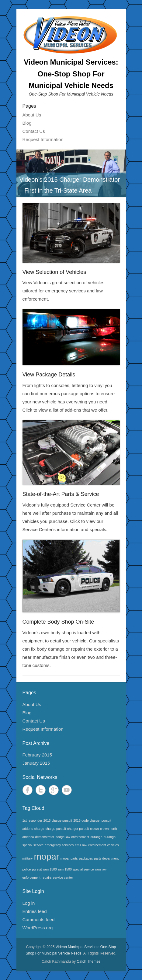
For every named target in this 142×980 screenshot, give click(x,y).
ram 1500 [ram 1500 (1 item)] (50, 869)
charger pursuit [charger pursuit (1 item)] (78, 829)
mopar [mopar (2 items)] (46, 856)
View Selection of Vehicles (54, 272)
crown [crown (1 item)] (94, 829)
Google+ (54, 790)
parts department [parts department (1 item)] (107, 858)
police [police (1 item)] (27, 869)
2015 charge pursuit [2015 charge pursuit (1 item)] (58, 820)
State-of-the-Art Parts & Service (61, 494)
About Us (32, 115)
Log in (29, 903)
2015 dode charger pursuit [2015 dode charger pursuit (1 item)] (92, 820)
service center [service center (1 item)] (63, 877)
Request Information (43, 139)
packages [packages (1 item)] (86, 858)
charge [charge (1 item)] (39, 829)
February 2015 (37, 755)
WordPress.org (38, 928)
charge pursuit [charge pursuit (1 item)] (56, 829)
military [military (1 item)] (28, 858)
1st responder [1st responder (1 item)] (32, 820)
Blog (27, 123)
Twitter (41, 790)
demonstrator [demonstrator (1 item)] (45, 837)
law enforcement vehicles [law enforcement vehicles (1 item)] (101, 845)
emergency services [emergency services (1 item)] (59, 845)
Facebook (28, 790)
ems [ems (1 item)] (78, 845)
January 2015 (36, 763)
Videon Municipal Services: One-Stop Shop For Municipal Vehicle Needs (71, 74)
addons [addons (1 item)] (28, 829)
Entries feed (35, 911)
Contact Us (34, 131)
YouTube (67, 790)
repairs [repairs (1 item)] (47, 877)
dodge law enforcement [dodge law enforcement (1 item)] (73, 837)
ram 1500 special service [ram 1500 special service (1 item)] (76, 869)
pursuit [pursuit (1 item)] (37, 869)
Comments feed (39, 919)
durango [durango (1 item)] (97, 837)
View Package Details (49, 375)
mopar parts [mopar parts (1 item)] (69, 858)
